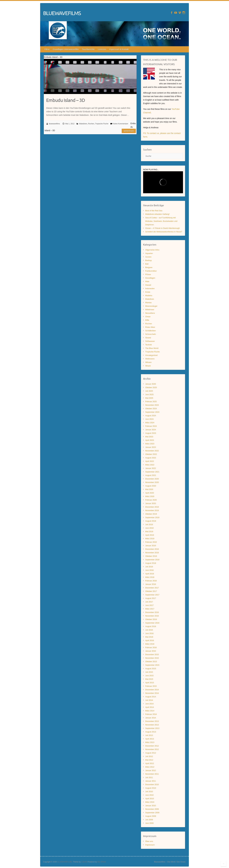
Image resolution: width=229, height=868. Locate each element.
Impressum (150, 845)
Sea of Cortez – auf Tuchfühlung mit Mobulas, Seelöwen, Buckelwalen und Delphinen (161, 221)
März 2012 (150, 767)
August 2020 (151, 486)
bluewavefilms (54, 124)
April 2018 (150, 574)
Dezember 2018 (152, 549)
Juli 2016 (149, 630)
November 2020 (152, 482)
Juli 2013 (149, 735)
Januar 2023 (151, 447)
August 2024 (151, 416)
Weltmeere (150, 359)
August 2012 (151, 753)
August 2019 (151, 521)
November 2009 (152, 809)
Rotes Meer (150, 327)
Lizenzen (102, 49)
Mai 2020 (149, 489)
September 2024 (152, 412)
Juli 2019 (149, 524)
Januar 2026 (151, 384)
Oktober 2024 (151, 409)
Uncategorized (151, 355)
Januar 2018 (151, 584)
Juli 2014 (149, 700)
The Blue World (152, 348)
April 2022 (150, 461)
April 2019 (150, 535)
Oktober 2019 (151, 514)
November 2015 (152, 658)
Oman (148, 317)
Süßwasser (150, 341)
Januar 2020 (151, 503)
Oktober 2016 (151, 619)
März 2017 (150, 609)
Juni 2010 (149, 795)
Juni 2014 (149, 704)
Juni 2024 (149, 419)
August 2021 (151, 475)
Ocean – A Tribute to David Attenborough (163, 228)
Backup (148, 260)
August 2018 (151, 563)
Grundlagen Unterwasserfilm (66, 49)
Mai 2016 (149, 637)
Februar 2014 (151, 714)
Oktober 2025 (151, 387)
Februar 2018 (151, 581)
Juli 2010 (149, 792)
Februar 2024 (151, 426)
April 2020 (150, 493)
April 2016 (150, 640)
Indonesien (150, 288)
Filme (47, 49)
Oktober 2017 (151, 591)
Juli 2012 (149, 756)
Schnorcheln (151, 334)
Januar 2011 (151, 781)
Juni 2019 (149, 528)
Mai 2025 (149, 398)
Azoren (148, 257)
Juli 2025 (149, 391)
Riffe (147, 320)
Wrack (148, 366)
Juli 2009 (149, 820)
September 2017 (152, 595)
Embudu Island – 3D (66, 100)
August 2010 (151, 788)
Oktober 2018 (151, 556)
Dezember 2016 (152, 612)
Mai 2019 (149, 532)
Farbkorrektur (151, 271)
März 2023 (150, 444)
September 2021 (152, 472)
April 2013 (150, 739)
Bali (147, 264)
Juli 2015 (149, 672)
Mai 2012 (149, 760)
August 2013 (151, 732)
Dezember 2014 (152, 690)
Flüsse (148, 274)
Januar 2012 (151, 770)
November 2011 (152, 774)
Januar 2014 (151, 718)
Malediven (83, 124)
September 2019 (152, 517)
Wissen (148, 362)
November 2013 (152, 725)
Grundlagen (150, 278)
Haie (147, 281)
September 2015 (152, 665)
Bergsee (149, 267)
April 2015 (150, 683)
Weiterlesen (129, 131)
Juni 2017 (149, 605)
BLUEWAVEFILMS (62, 13)
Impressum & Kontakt (119, 49)
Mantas (148, 303)
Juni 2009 (149, 823)
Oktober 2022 (151, 454)
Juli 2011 (149, 777)
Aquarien (149, 253)
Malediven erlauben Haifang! (157, 214)
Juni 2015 (149, 676)
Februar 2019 (151, 542)
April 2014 (150, 707)
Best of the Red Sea (154, 211)
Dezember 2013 (152, 721)
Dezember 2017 (152, 588)
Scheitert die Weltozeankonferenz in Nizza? (164, 232)
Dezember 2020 (152, 479)
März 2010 (150, 802)
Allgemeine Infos (152, 250)
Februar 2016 (151, 647)
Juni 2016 (149, 633)
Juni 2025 (149, 394)
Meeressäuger (151, 306)
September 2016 (152, 623)
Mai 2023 (149, 437)
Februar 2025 (151, 401)
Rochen (91, 124)
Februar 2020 (151, 500)
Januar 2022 (151, 468)
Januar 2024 (151, 430)
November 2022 (152, 451)
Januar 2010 (151, 806)
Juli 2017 (149, 602)
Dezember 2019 (152, 507)
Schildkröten (151, 331)
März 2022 (150, 465)
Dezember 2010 (152, 784)
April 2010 (150, 799)
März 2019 (150, 539)
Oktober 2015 (151, 662)
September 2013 (152, 728)
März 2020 (150, 496)
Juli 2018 (149, 567)
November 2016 (152, 616)
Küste (148, 292)
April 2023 (150, 440)
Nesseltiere (150, 313)
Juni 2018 (149, 570)
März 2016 (150, 644)
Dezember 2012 (152, 746)
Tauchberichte (88, 49)
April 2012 (150, 763)
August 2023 (151, 433)
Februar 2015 (151, 686)
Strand (148, 338)
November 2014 (152, 693)
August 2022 (151, 458)
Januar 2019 (151, 546)
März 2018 (150, 577)
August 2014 (151, 697)
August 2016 (151, 626)
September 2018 (152, 560)
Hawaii (148, 285)
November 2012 (152, 749)
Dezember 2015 (152, 654)
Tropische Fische (102, 124)
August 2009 (151, 816)
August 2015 (151, 669)
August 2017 (151, 598)
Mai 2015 (149, 679)
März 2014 (150, 711)
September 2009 (152, 813)
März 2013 (150, 742)
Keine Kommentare (121, 124)
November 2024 (152, 405)
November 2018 (152, 553)
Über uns (149, 841)
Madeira (149, 296)
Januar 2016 (151, 651)
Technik (149, 345)
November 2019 (152, 510)
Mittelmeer (150, 310)
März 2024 (150, 423)
